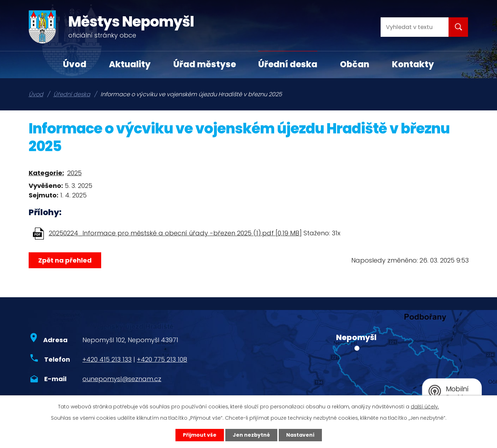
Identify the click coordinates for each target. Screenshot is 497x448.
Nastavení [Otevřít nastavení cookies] (300, 435)
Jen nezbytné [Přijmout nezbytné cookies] (251, 435)
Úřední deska (288, 64)
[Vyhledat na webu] (409, 27)
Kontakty (413, 64)
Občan (355, 64)
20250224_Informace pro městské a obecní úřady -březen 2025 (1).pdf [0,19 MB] (175, 233)
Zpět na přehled (65, 260)
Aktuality (130, 64)
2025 (74, 173)
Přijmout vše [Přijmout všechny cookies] (200, 435)
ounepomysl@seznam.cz (122, 379)
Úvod (75, 64)
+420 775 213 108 (162, 359)
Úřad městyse (205, 64)
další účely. (425, 407)
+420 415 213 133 (107, 359)
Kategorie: (46, 173)
